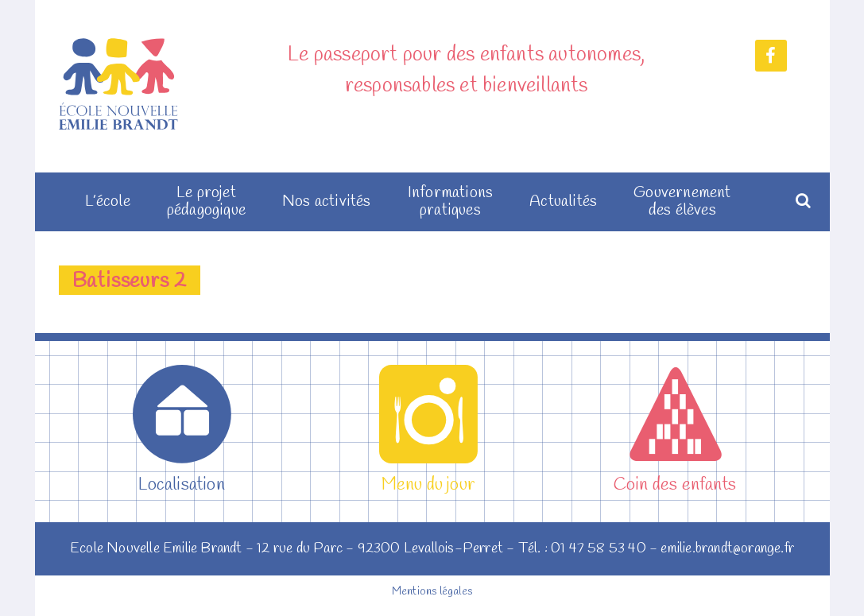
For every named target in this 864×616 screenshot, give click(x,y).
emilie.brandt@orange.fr (727, 548)
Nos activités (327, 202)
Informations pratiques (450, 202)
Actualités (563, 202)
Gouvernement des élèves (682, 202)
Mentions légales (432, 592)
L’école (107, 202)
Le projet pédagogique (206, 202)
